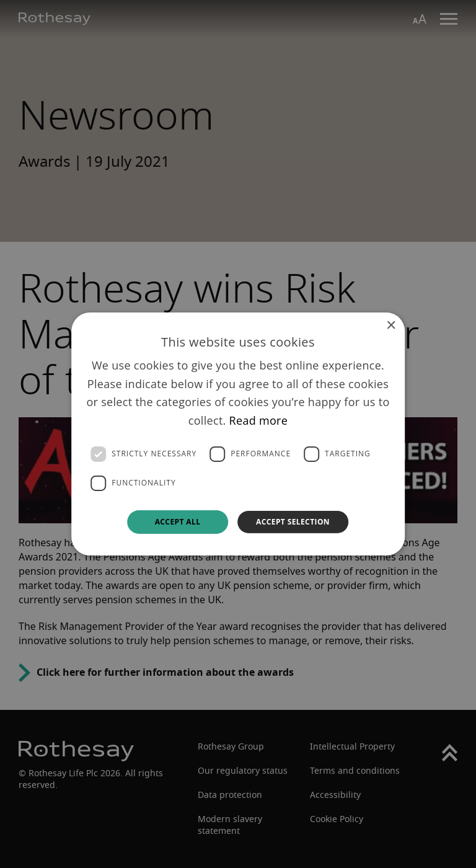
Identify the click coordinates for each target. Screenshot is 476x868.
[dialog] (238, 434)
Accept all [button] (178, 522)
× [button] (391, 326)
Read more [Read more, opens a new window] (259, 420)
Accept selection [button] (293, 522)
